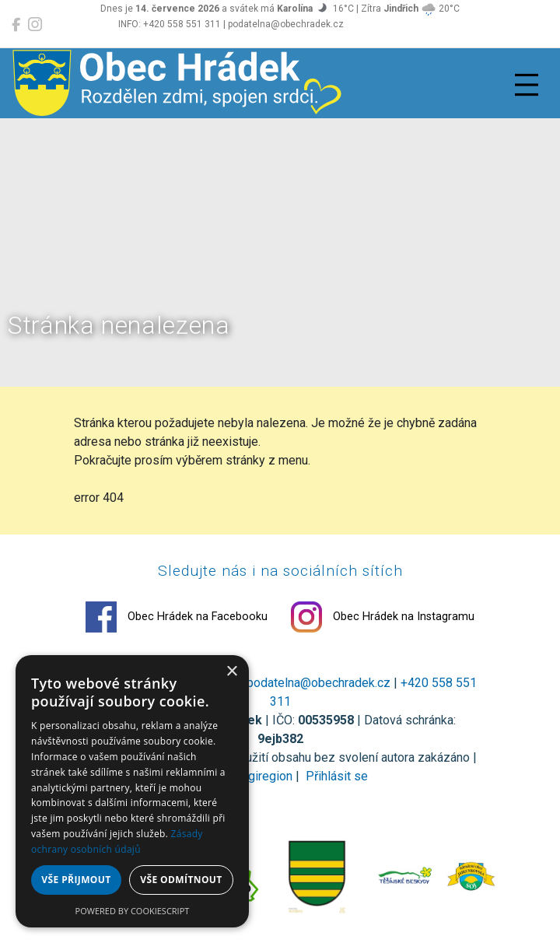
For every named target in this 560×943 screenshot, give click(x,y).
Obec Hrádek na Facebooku (177, 617)
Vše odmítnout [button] (181, 880)
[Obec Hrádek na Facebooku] (16, 25)
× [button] (231, 672)
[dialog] (132, 791)
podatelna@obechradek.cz (318, 683)
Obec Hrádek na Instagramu (383, 617)
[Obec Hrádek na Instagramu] (35, 25)
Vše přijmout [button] (76, 880)
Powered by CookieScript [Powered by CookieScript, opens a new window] (133, 911)
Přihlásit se (335, 776)
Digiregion (264, 776)
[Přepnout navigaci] (527, 85)
